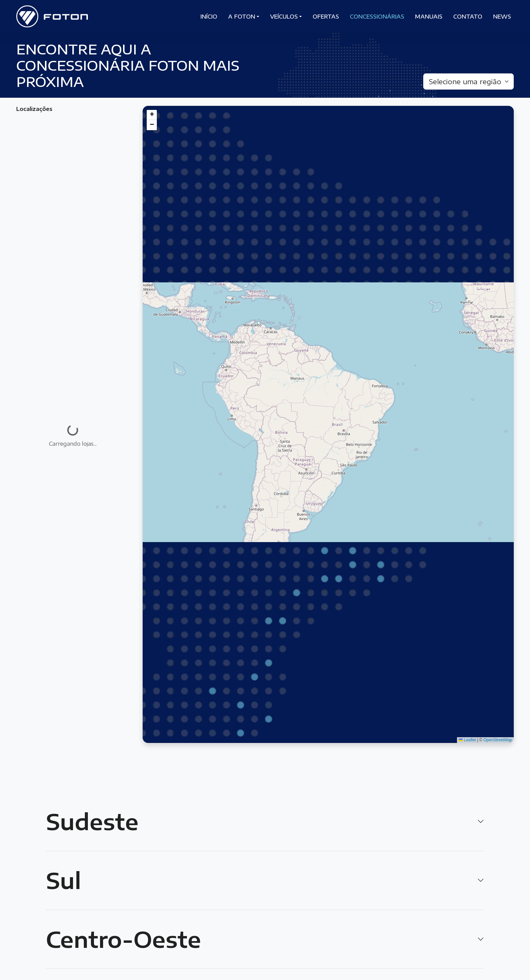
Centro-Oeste (124, 939)
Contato (468, 17)
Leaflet (467, 740)
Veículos (284, 17)
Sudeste (92, 821)
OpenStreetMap (498, 740)
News (502, 17)
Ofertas (326, 17)
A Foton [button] (242, 17)
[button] (152, 115)
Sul (64, 880)
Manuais (429, 17)
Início (209, 17)
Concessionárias (377, 17)
